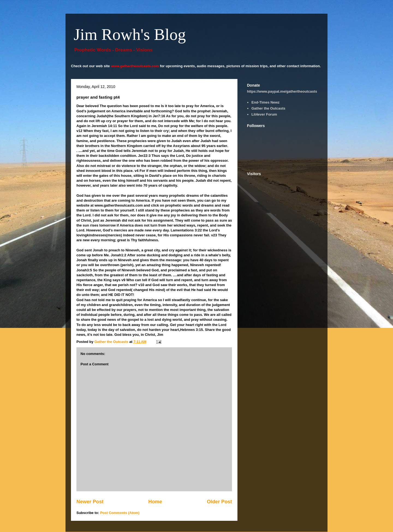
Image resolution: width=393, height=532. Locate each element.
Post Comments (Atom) (120, 513)
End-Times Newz (265, 102)
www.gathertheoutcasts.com (135, 66)
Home (155, 502)
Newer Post (90, 502)
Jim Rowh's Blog (130, 34)
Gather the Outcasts (268, 108)
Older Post (219, 502)
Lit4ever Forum (264, 114)
